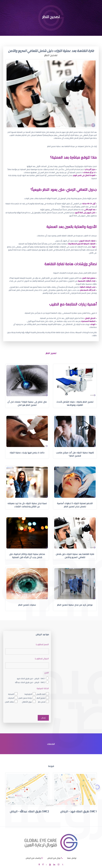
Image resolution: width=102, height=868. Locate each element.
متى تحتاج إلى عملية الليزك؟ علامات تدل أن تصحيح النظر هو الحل (27, 403)
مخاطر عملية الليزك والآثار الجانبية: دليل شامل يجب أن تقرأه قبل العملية (27, 556)
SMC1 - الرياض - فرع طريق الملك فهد (31, 678)
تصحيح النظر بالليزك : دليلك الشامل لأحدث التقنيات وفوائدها (75, 403)
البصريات (11, 698)
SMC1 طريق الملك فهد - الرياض (78, 811)
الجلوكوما (28, 694)
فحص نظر (42, 702)
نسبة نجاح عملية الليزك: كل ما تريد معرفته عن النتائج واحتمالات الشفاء (27, 505)
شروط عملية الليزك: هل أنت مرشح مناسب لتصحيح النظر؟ (75, 454)
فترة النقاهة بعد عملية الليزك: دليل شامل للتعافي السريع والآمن (75, 556)
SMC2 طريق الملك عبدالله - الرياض (29, 811)
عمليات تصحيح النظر (27, 605)
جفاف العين (9, 702)
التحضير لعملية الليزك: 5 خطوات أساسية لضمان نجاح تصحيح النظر (75, 505)
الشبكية (11, 694)
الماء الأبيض (41, 694)
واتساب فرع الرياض (33, 858)
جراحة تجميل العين (25, 698)
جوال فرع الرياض (54, 858)
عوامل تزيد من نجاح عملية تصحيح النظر (75, 605)
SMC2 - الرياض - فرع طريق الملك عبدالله (30, 682)
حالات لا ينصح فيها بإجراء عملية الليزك (27, 453)
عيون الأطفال (27, 702)
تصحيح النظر (41, 698)
